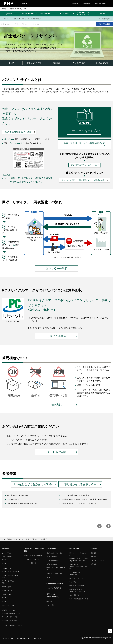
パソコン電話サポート (75, 595)
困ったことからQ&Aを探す (54, 553)
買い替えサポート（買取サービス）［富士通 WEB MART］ (85, 499)
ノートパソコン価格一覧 (32, 559)
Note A (4, 560)
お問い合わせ (37, 638)
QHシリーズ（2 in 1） (9, 605)
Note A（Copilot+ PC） (9, 556)
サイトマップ (19, 539)
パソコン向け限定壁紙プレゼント (78, 599)
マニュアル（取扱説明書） (54, 588)
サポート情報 (50, 605)
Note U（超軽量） (7, 587)
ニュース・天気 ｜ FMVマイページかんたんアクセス (78, 567)
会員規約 (44, 539)
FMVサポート (5, 9)
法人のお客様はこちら (104, 19)
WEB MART (87, 3)
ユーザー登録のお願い (33, 19)
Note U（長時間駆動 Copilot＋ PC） (11, 582)
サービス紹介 (65, 14)
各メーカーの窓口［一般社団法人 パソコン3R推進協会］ (85, 180)
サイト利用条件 (7, 539)
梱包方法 (56, 63)
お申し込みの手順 (34, 63)
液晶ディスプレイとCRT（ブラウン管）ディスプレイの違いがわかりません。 (37, 436)
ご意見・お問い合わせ (32, 539)
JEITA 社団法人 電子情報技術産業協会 (23, 504)
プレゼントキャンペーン (76, 578)
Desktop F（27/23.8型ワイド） (11, 613)
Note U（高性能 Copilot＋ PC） (11, 572)
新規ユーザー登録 (18, 19)
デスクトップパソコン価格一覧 (33, 556)
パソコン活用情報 (27, 14)
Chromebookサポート (55, 584)
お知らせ (102, 14)
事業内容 (93, 557)
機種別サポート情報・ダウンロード (83, 14)
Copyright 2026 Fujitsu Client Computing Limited (96, 638)
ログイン (5, 19)
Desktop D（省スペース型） (10, 617)
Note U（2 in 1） (7, 594)
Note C (4, 598)
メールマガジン (73, 582)
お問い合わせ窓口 (46, 14)
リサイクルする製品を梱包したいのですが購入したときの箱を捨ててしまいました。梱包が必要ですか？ (48, 444)
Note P (4, 564)
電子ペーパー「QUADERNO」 (53, 596)
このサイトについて (8, 638)
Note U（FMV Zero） (8, 591)
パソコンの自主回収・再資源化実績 (75, 495)
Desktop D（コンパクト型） (10, 621)
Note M (4, 602)
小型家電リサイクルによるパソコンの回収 (79, 504)
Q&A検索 (9, 14)
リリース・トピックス (97, 560)
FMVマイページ (101, 3)
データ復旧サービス (15, 499)
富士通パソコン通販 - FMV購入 (34, 550)
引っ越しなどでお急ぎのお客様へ (34, 484)
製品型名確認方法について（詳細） (20, 132)
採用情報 (93, 564)
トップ (11, 63)
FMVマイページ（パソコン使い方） (78, 554)
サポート (23, 3)
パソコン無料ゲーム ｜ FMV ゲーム (75, 573)
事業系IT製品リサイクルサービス (84, 165)
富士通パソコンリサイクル (54, 574)
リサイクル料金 (57, 336)
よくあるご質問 (102, 63)
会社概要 (93, 553)
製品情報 (75, 3)
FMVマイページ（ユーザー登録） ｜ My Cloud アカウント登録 (79, 560)
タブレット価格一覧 (30, 563)
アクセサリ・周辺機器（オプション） (12, 626)
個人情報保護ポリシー (24, 638)
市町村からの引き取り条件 (80, 484)
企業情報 (94, 549)
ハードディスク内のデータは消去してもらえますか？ (28, 440)
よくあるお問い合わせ (53, 560)
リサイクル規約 (79, 63)
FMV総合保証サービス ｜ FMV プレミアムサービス (77, 590)
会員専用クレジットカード (76, 586)
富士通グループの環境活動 (18, 495)
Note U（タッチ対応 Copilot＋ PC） (11, 576)
